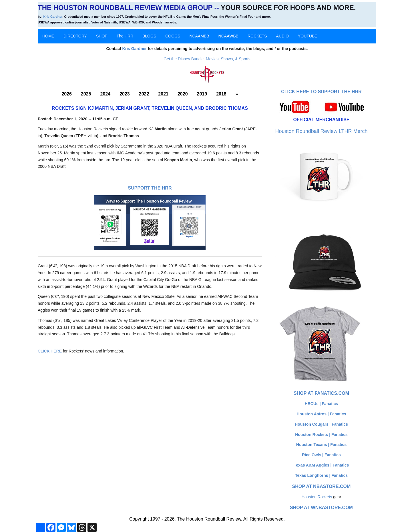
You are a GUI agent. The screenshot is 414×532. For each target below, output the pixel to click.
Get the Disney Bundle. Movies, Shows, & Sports (207, 59)
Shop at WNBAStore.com (321, 508)
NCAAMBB (199, 36)
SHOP (102, 36)
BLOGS (149, 36)
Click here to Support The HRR (321, 92)
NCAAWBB (228, 36)
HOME (48, 36)
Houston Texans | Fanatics (321, 445)
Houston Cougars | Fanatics (321, 424)
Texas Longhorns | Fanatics (321, 475)
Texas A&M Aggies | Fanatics (321, 465)
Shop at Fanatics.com (321, 393)
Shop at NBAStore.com (322, 486)
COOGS (173, 36)
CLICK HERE (50, 351)
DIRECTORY (75, 36)
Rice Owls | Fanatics (321, 455)
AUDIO (282, 36)
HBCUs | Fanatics (322, 404)
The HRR (125, 36)
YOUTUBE (308, 36)
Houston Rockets (317, 497)
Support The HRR (150, 188)
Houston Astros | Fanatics (322, 414)
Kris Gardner (53, 17)
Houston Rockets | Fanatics (321, 435)
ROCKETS (257, 36)
